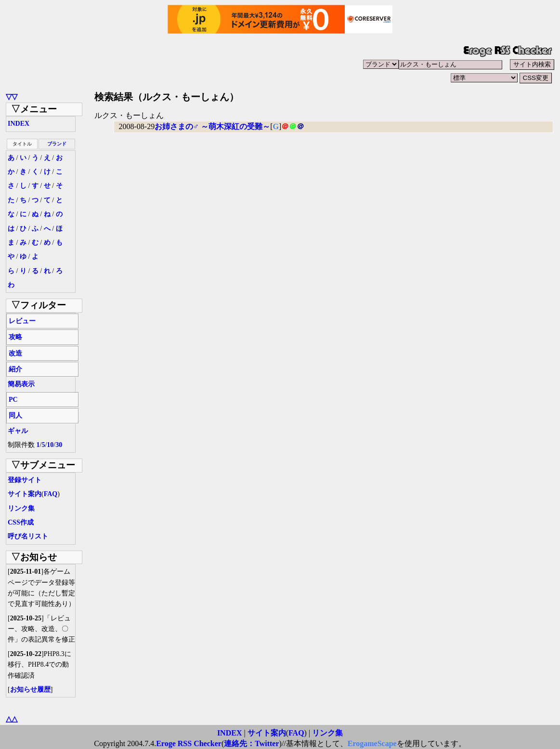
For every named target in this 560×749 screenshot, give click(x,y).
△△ (12, 719)
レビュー (22, 321)
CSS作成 (21, 522)
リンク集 (21, 508)
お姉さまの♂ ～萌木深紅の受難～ (212, 126)
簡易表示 (21, 384)
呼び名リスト (28, 536)
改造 (15, 353)
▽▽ (12, 97)
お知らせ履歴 (30, 690)
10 (50, 445)
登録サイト (25, 480)
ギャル (18, 431)
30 (59, 445)
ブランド (57, 144)
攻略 (15, 337)
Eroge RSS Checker (189, 743)
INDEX (19, 124)
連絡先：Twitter (251, 743)
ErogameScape (372, 743)
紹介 (15, 369)
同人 (15, 415)
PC (13, 400)
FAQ (51, 494)
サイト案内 (25, 494)
